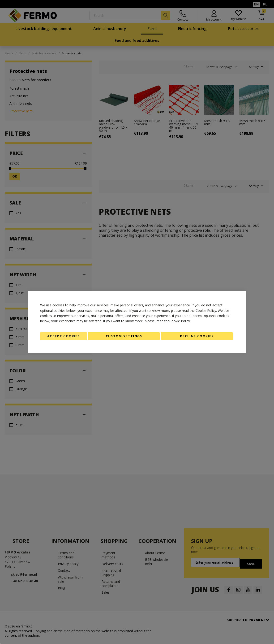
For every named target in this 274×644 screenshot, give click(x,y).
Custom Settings (124, 336)
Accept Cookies (64, 336)
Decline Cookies (197, 336)
